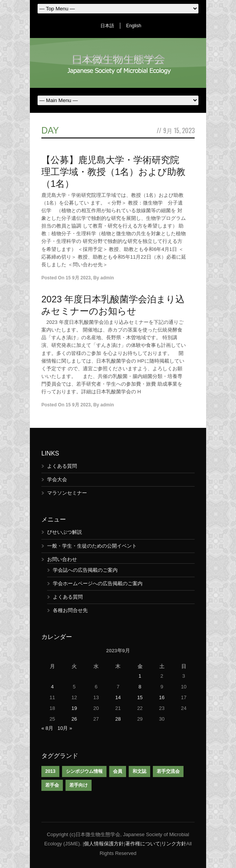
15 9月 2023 (78, 278)
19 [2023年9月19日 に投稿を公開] (74, 708)
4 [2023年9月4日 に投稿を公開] (52, 687)
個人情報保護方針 (104, 844)
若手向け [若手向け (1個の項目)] (79, 785)
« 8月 (47, 728)
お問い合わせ (62, 559)
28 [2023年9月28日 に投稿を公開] (118, 719)
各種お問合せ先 (70, 610)
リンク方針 (174, 844)
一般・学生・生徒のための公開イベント (92, 546)
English (134, 26)
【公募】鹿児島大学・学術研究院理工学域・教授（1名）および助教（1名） (113, 172)
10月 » (65, 728)
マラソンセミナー (67, 493)
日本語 (107, 26)
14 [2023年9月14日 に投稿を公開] (118, 697)
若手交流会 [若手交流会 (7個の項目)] (168, 771)
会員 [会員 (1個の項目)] (118, 771)
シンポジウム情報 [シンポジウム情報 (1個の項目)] (84, 771)
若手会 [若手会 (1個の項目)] (52, 785)
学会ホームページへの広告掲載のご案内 (98, 583)
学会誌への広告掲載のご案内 (85, 570)
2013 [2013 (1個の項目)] (50, 771)
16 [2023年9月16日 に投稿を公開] (162, 697)
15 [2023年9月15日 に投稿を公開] (140, 697)
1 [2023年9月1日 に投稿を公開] (140, 676)
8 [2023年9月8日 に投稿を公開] (140, 687)
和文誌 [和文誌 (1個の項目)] (139, 771)
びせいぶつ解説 (65, 532)
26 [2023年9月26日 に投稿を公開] (74, 719)
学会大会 (57, 479)
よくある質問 (62, 466)
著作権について (143, 844)
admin (107, 278)
